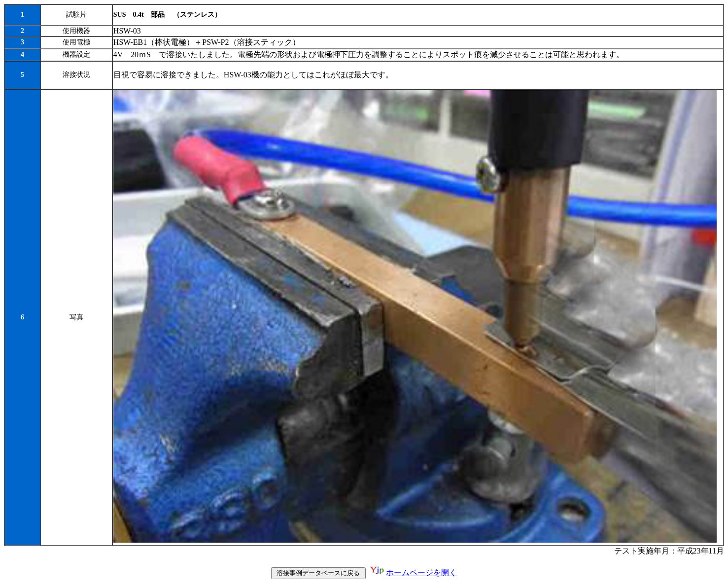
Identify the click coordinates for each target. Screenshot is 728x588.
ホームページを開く (421, 573)
